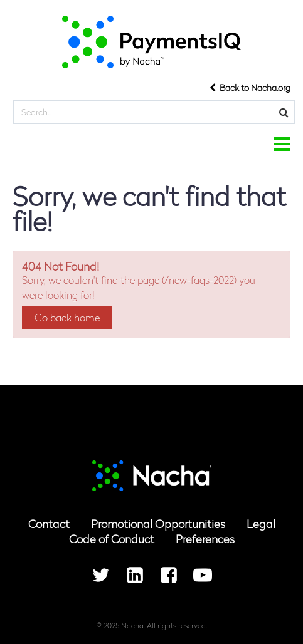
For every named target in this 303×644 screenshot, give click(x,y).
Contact (49, 523)
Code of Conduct (112, 538)
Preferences (205, 538)
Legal (261, 523)
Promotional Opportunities (158, 523)
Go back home (67, 317)
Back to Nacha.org (250, 87)
